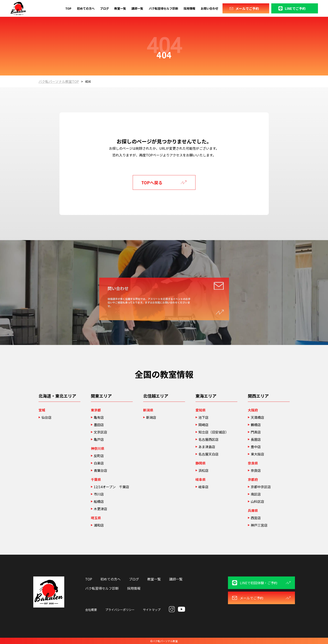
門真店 (256, 432)
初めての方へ (86, 8)
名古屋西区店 (208, 439)
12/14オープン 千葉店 (111, 487)
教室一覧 (120, 8)
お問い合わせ (210, 8)
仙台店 (46, 417)
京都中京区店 (261, 487)
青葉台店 (100, 470)
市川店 (99, 494)
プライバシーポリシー (120, 610)
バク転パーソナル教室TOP (59, 81)
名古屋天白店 (208, 454)
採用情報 (189, 8)
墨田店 (99, 425)
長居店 (256, 439)
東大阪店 (257, 454)
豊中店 (256, 447)
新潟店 (151, 417)
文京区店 (100, 432)
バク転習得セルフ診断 (163, 8)
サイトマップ (152, 610)
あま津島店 (207, 447)
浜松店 (205, 470)
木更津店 (100, 509)
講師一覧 (137, 8)
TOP (68, 8)
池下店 (203, 417)
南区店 (256, 494)
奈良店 (256, 470)
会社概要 (91, 610)
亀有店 (99, 417)
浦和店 (99, 525)
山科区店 (257, 501)
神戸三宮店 (259, 525)
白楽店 (99, 463)
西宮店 (256, 518)
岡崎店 (203, 425)
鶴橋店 (256, 425)
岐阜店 (203, 487)
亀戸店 (99, 439)
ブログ (104, 8)
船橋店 (99, 501)
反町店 (99, 456)
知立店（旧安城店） (214, 432)
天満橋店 (257, 417)
